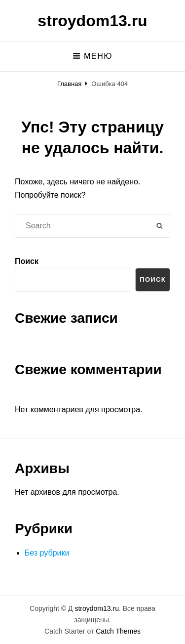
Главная (69, 84)
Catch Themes (118, 631)
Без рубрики (47, 553)
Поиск (27, 261)
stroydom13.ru (92, 21)
